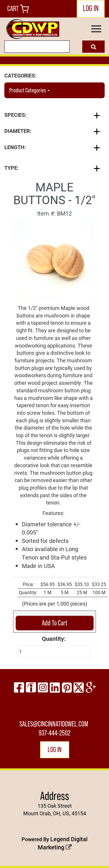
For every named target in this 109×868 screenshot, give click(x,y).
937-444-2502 (54, 733)
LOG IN (91, 8)
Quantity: (54, 638)
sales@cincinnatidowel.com (54, 724)
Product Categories (30, 90)
